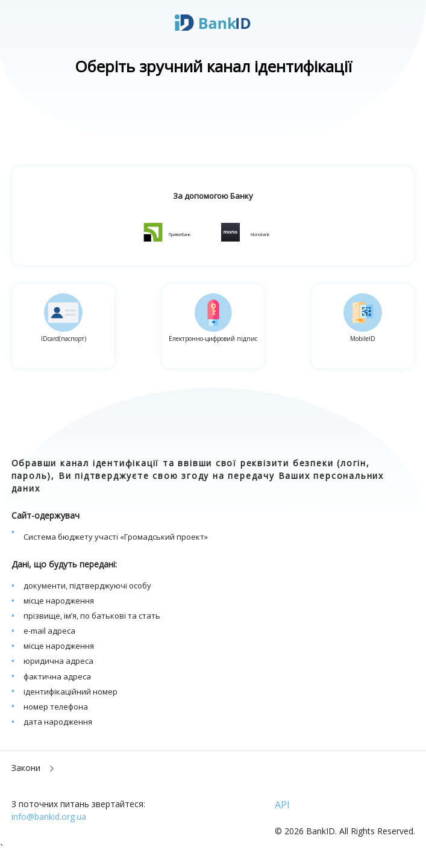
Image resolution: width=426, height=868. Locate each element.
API (282, 805)
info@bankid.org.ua (49, 816)
